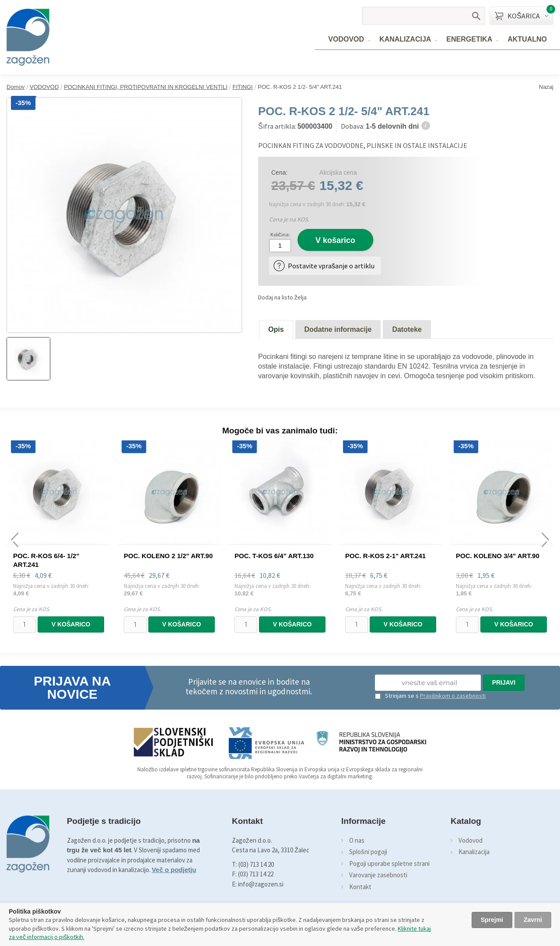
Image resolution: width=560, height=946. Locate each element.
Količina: (280, 234)
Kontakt (360, 887)
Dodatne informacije (338, 329)
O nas (357, 840)
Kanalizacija (474, 852)
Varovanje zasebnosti (378, 875)
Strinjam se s (397, 696)
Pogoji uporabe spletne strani (389, 863)
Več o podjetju (174, 870)
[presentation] (15, 540)
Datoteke (407, 329)
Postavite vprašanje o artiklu (331, 266)
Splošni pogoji (368, 852)
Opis (276, 329)
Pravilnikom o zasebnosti (453, 696)
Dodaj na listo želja (282, 297)
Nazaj (546, 87)
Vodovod (471, 840)
